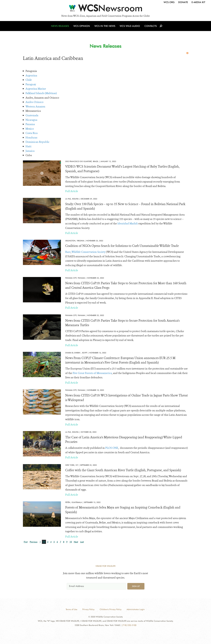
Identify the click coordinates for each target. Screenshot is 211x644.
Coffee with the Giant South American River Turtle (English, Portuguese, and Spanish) (123, 470)
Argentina (31, 76)
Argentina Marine (36, 89)
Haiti (28, 146)
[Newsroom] (106, 9)
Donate (183, 2)
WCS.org (169, 2)
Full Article (72, 191)
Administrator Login (136, 609)
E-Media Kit (198, 2)
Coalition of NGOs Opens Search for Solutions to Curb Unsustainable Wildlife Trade (122, 246)
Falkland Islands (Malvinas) (41, 93)
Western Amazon (35, 107)
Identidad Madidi (128, 224)
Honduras (31, 138)
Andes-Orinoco (34, 102)
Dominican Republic (37, 142)
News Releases (61, 26)
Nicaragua (31, 120)
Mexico (30, 129)
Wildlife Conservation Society (88, 252)
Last (82, 542)
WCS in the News (105, 26)
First (26, 542)
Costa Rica (32, 133)
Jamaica (30, 151)
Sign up (136, 586)
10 (71, 542)
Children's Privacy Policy (111, 609)
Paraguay (31, 84)
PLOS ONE (112, 448)
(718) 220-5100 (129, 625)
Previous (34, 542)
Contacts (150, 26)
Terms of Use (71, 609)
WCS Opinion (82, 26)
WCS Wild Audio (130, 26)
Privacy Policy (88, 609)
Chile (29, 80)
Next (76, 542)
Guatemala (32, 115)
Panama (30, 124)
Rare (68, 252)
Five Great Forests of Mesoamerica (92, 373)
